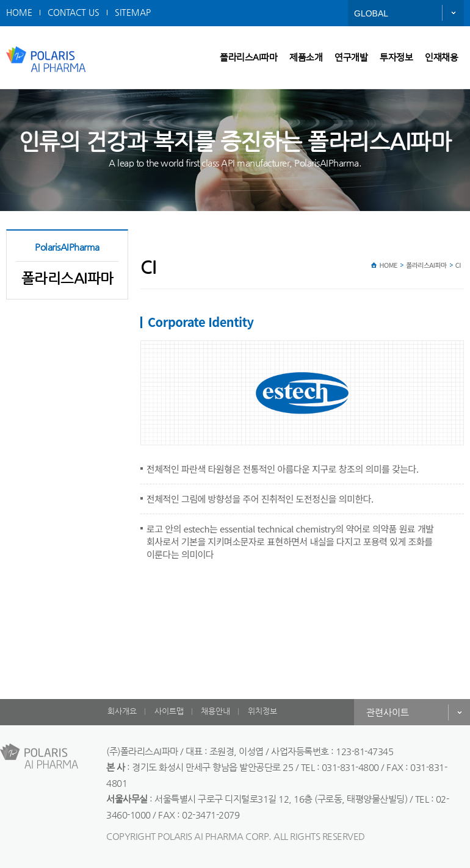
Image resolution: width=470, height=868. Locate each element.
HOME (19, 12)
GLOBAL (371, 13)
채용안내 (215, 711)
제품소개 (306, 58)
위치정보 (262, 711)
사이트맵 (169, 711)
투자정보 (396, 58)
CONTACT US (74, 12)
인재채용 (441, 58)
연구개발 (351, 58)
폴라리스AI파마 (248, 58)
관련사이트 (388, 712)
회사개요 (122, 711)
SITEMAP (133, 12)
